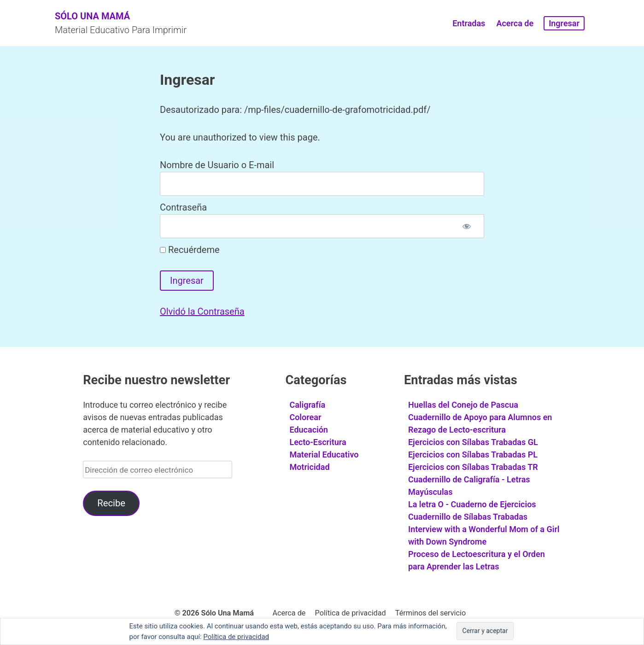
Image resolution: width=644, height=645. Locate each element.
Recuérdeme (190, 250)
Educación (309, 430)
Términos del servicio (430, 613)
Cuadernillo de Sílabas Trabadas (468, 517)
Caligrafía (307, 405)
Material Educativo (324, 454)
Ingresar (564, 23)
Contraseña (183, 207)
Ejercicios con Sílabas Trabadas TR (473, 467)
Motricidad (309, 467)
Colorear (305, 417)
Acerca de (515, 23)
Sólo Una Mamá (92, 16)
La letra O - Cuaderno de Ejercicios (472, 504)
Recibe (111, 503)
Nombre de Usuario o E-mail (217, 165)
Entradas (469, 23)
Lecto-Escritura (318, 442)
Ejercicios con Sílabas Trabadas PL (473, 454)
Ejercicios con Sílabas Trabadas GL (473, 442)
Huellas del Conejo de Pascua (463, 405)
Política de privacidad (351, 613)
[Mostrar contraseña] (467, 226)
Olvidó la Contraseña (202, 311)
